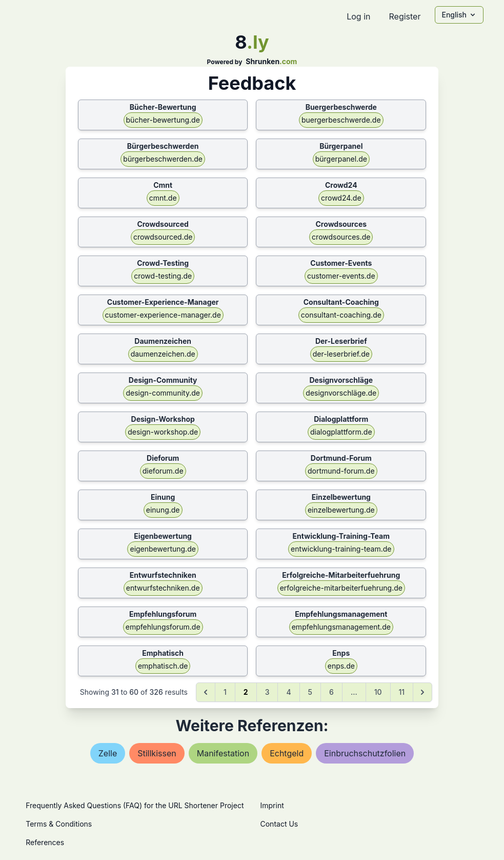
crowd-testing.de (163, 276)
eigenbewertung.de (163, 549)
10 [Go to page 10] (378, 692)
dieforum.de (163, 471)
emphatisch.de (163, 666)
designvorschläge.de (341, 393)
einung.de (163, 510)
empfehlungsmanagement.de (341, 627)
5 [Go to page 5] (310, 692)
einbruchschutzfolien (365, 753)
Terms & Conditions (59, 824)
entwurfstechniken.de (163, 588)
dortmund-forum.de (341, 471)
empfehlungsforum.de (163, 627)
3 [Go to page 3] (267, 692)
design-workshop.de (163, 432)
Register (405, 16)
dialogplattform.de (341, 432)
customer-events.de (341, 276)
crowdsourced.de (163, 237)
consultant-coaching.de (341, 315)
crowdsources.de (341, 237)
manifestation (223, 753)
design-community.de (163, 393)
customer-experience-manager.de (163, 315)
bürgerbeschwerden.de (163, 159)
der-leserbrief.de (341, 354)
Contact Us (279, 824)
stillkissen (157, 753)
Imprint (272, 805)
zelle (108, 753)
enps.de (341, 666)
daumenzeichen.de (163, 354)
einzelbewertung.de (341, 510)
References (45, 842)
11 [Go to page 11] (402, 692)
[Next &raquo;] (422, 692)
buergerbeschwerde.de (341, 120)
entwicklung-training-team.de (341, 549)
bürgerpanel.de (341, 159)
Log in (358, 16)
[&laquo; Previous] (206, 692)
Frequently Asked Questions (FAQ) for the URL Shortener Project (135, 805)
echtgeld (287, 753)
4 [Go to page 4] (288, 692)
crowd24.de (341, 198)
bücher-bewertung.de (163, 120)
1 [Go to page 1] (225, 692)
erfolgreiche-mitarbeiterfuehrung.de (341, 588)
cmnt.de (163, 198)
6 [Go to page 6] (331, 692)
